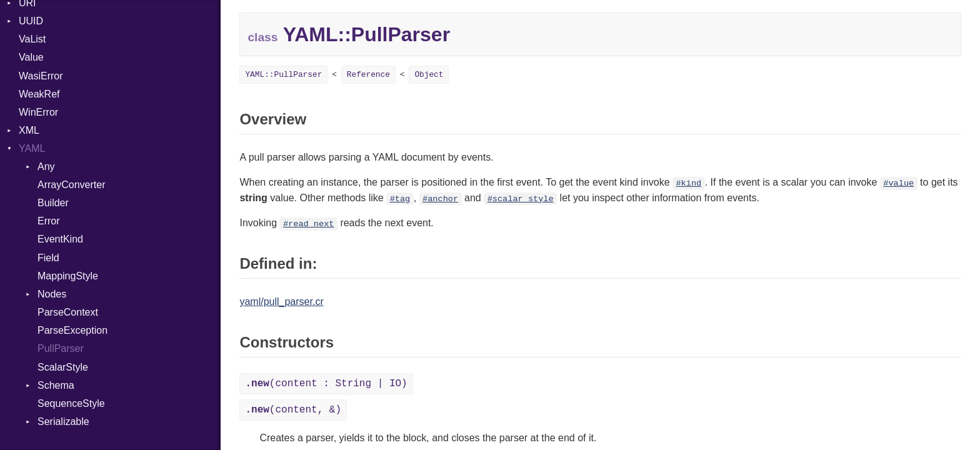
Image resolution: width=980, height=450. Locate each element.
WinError (38, 112)
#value (898, 183)
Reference (368, 75)
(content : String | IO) (326, 384)
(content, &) (293, 410)
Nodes (52, 294)
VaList (32, 39)
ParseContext (68, 312)
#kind (688, 183)
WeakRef (39, 94)
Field (48, 258)
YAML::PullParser (283, 75)
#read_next (309, 224)
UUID (31, 21)
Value (31, 57)
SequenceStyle (71, 403)
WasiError (41, 76)
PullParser (61, 348)
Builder (53, 203)
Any (46, 167)
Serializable (63, 422)
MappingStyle (68, 276)
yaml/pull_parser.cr (281, 302)
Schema (56, 385)
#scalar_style (521, 199)
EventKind (60, 239)
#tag (400, 199)
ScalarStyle (63, 367)
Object (429, 75)
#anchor (440, 199)
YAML (32, 148)
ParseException (72, 330)
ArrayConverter (71, 185)
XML (29, 130)
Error (49, 221)
